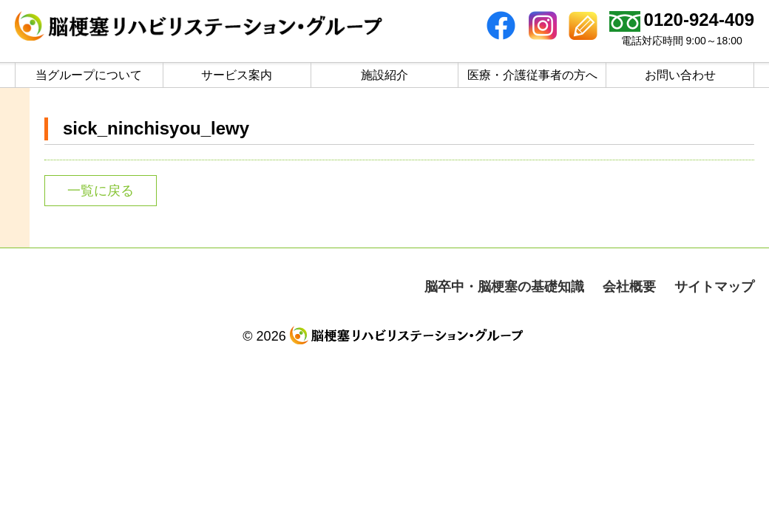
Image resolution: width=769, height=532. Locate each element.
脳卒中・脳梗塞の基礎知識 (504, 287)
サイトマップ (714, 287)
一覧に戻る (101, 191)
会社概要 (629, 287)
